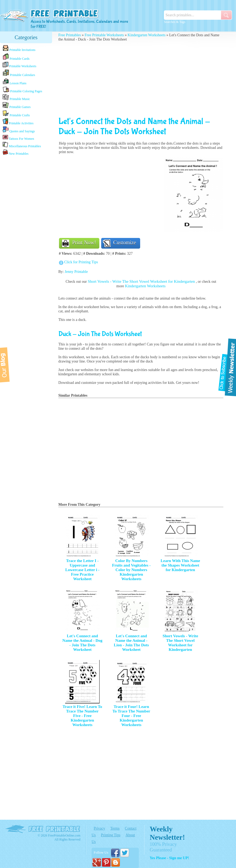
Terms (115, 828)
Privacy (99, 828)
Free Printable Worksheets (104, 35)
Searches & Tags (175, 22)
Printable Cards (16, 57)
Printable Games (17, 105)
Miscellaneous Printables (22, 145)
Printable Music (16, 98)
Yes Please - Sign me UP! (169, 858)
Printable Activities (18, 122)
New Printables (16, 152)
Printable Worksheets (19, 65)
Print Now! (84, 242)
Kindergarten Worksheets (147, 35)
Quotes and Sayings (19, 130)
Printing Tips (111, 835)
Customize (125, 242)
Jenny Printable (76, 272)
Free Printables (70, 35)
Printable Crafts (16, 114)
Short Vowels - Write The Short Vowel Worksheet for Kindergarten (142, 281)
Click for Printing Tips (81, 262)
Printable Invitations (19, 48)
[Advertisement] (26, 241)
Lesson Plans (15, 82)
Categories (26, 37)
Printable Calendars (19, 73)
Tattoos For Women (18, 138)
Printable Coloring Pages (22, 90)
